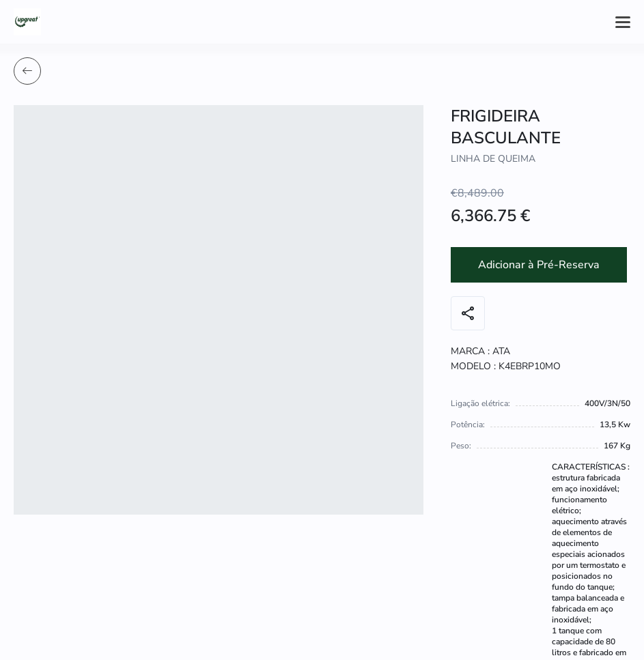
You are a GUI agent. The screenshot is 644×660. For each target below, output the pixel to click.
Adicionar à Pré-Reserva (539, 265)
